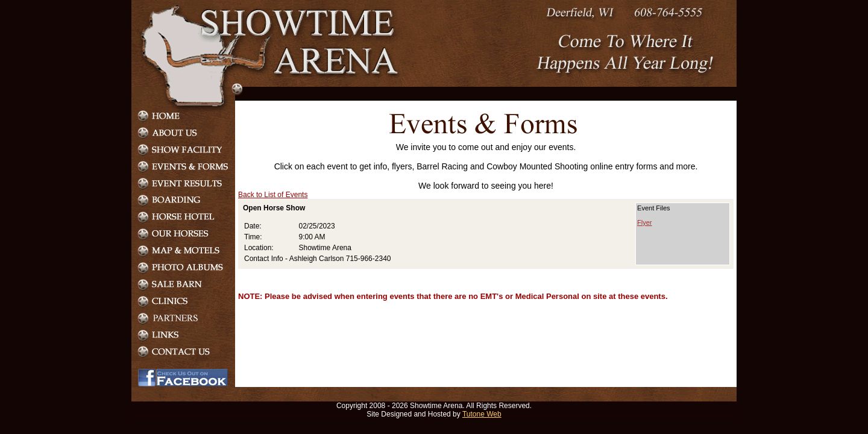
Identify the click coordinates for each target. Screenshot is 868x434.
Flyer (644, 222)
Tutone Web (482, 414)
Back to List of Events (273, 195)
